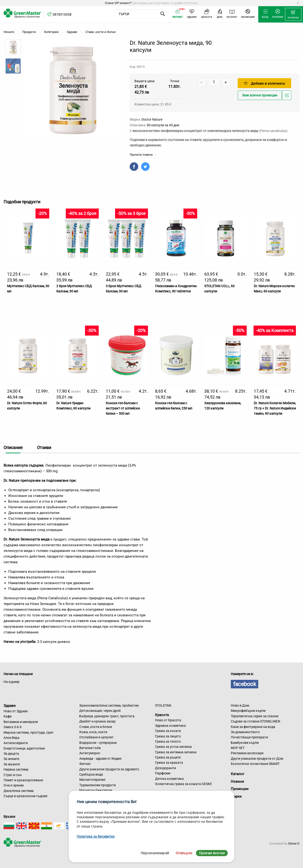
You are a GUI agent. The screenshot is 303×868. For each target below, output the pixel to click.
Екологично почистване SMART (255, 764)
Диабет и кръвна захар (97, 721)
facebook (245, 684)
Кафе (8, 716)
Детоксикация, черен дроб (100, 711)
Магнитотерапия (92, 780)
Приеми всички (212, 853)
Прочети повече (143, 155)
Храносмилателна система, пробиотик (109, 705)
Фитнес (85, 764)
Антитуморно (90, 753)
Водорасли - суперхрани (98, 743)
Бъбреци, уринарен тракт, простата (107, 716)
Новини (237, 782)
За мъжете (12, 764)
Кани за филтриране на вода (253, 727)
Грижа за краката (169, 763)
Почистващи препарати (249, 737)
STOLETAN (163, 705)
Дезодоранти (165, 768)
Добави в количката (264, 83)
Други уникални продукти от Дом (257, 759)
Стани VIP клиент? (118, 3)
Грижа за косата (168, 731)
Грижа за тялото (168, 741)
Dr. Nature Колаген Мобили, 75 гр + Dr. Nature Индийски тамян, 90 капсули (275, 408)
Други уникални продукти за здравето (109, 769)
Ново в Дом (240, 705)
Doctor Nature (152, 119)
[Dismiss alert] (298, 3)
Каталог (238, 774)
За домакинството (245, 732)
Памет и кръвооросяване (23, 780)
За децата (11, 754)
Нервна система (16, 769)
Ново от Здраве (16, 711)
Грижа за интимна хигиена (176, 752)
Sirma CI (294, 843)
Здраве (10, 706)
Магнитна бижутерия (96, 790)
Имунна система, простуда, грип (28, 732)
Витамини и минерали (21, 722)
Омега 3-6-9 (13, 727)
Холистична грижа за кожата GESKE (183, 784)
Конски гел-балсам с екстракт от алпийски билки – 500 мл (123, 408)
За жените (11, 759)
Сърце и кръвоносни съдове (25, 796)
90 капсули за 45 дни (163, 125)
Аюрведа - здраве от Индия (100, 759)
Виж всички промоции (260, 95)
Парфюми (163, 773)
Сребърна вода (91, 774)
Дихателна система (19, 791)
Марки (236, 796)
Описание (13, 448)
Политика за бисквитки (96, 836)
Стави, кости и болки (96, 727)
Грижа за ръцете (168, 757)
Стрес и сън (13, 775)
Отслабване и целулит (96, 737)
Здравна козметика (170, 726)
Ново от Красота (168, 720)
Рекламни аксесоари (247, 753)
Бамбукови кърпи (245, 743)
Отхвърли (184, 853)
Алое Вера (11, 738)
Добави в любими (287, 97)
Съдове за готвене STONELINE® (256, 721)
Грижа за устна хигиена (173, 747)
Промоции (240, 789)
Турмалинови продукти (98, 785)
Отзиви (44, 448)
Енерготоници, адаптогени (24, 748)
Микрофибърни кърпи (248, 711)
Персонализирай (155, 853)
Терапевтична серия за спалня (255, 716)
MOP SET (238, 748)
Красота (162, 715)
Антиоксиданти (16, 743)
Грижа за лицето (168, 736)
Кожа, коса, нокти (93, 732)
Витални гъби (90, 748)
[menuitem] (293, 14)
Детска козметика (169, 779)
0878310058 (62, 14)
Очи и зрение (14, 785)
